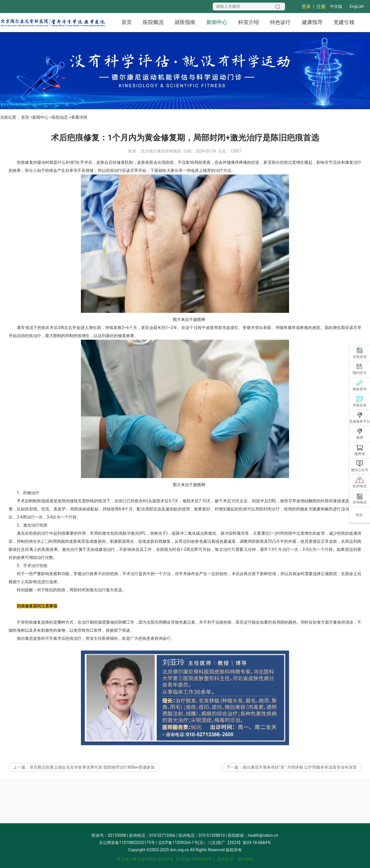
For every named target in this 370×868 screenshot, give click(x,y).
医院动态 (60, 117)
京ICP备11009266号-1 (195, 859)
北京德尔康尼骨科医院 (161, 170)
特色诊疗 (280, 22)
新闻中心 (217, 22)
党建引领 (344, 22)
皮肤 (100, 181)
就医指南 (185, 22)
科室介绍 (249, 22)
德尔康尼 (25, 657)
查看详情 (79, 117)
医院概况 (153, 22)
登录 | (309, 6)
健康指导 (312, 22)
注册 (321, 6)
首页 (127, 22)
